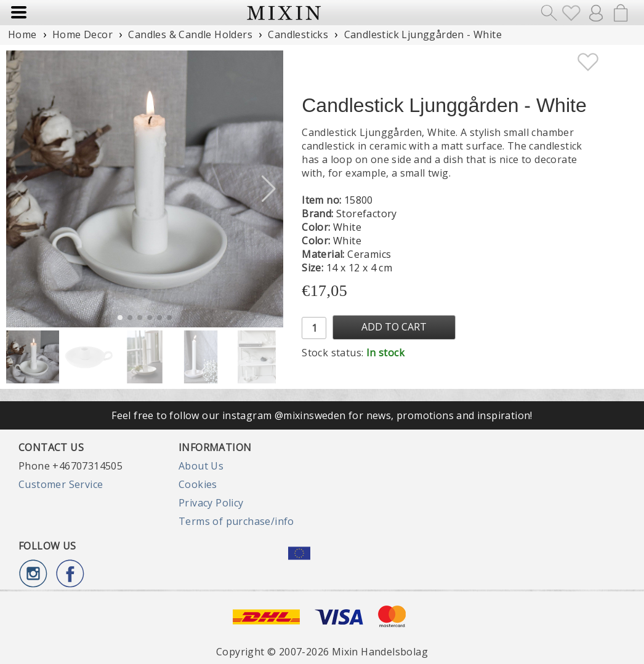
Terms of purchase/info (236, 521)
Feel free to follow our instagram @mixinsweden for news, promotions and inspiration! (322, 415)
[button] (269, 189)
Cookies (198, 484)
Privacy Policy (211, 503)
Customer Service (61, 484)
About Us (201, 466)
